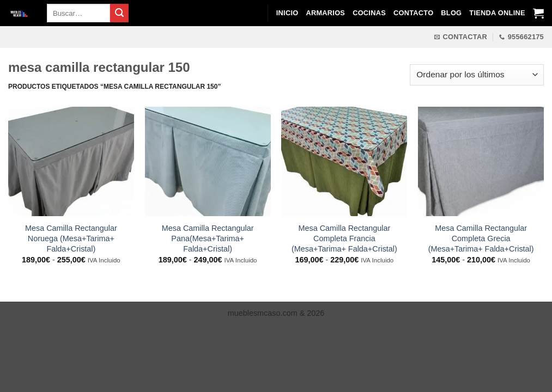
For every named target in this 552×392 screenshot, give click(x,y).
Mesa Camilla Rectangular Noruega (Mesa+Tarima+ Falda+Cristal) (71, 238)
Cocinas (369, 13)
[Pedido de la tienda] (477, 75)
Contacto (413, 13)
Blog (451, 13)
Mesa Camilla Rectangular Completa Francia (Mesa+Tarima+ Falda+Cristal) (344, 238)
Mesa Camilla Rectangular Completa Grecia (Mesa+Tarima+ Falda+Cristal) (481, 238)
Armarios (325, 13)
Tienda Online (497, 13)
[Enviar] (119, 13)
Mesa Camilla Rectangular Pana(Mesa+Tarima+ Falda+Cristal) (208, 238)
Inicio (287, 13)
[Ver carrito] (538, 13)
